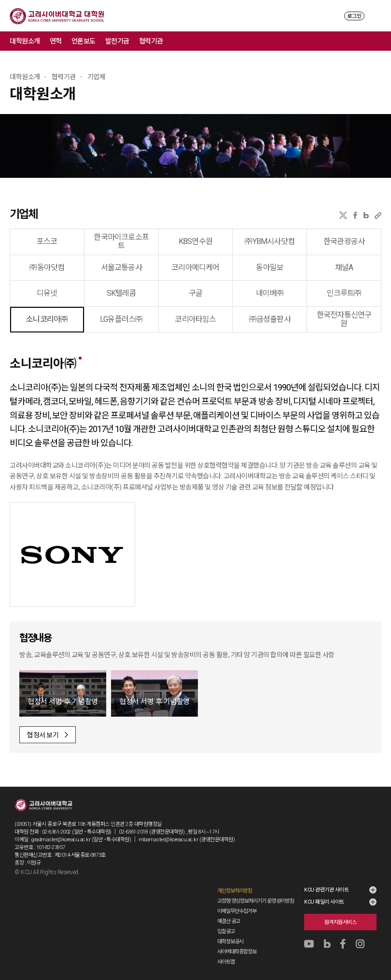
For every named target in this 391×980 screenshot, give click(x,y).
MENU (377, 16)
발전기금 (117, 41)
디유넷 (47, 293)
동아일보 (270, 267)
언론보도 (84, 41)
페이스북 (355, 215)
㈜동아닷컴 (47, 267)
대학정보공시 (230, 942)
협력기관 (151, 41)
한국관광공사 (344, 241)
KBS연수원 (195, 241)
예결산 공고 (229, 921)
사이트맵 (226, 962)
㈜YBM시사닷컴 (270, 241)
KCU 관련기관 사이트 (326, 890)
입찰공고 (226, 931)
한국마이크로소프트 (121, 241)
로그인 (354, 16)
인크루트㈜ (344, 293)
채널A (344, 267)
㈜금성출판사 (270, 319)
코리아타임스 (195, 319)
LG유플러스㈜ (121, 319)
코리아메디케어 (195, 267)
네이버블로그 (366, 215)
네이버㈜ (270, 293)
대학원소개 (25, 41)
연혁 (56, 41)
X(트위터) (343, 215)
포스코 (47, 241)
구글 (195, 293)
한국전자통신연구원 (344, 319)
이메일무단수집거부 (237, 911)
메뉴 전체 (381, 41)
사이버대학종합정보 (237, 952)
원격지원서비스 (341, 922)
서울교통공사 (121, 267)
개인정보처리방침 (235, 891)
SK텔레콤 (121, 293)
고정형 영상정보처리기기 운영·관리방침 (256, 901)
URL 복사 (378, 215)
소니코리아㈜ (47, 319)
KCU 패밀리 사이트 (324, 902)
